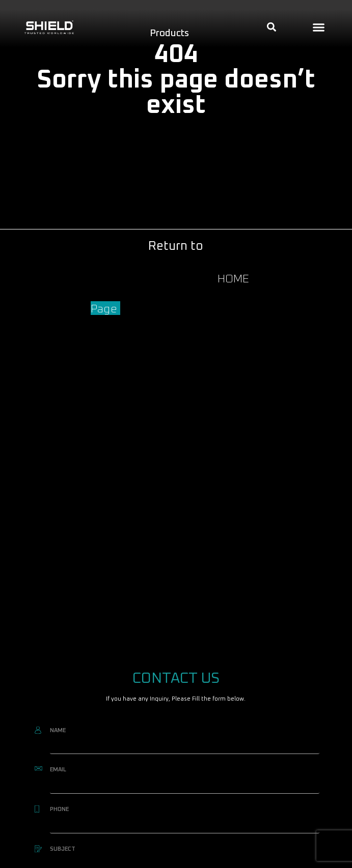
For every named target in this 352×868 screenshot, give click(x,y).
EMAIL (58, 770)
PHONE (59, 809)
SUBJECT (63, 849)
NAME (58, 730)
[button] (319, 27)
